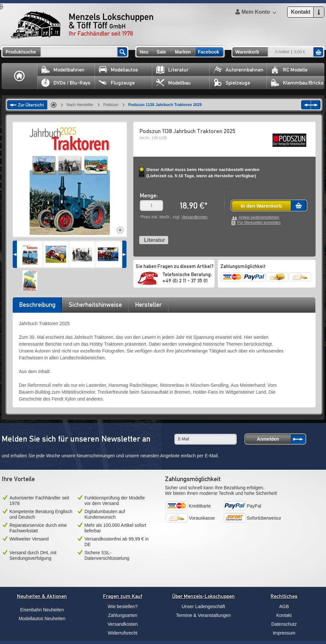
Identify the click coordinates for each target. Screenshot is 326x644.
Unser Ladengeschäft (203, 606)
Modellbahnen (63, 70)
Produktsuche (21, 52)
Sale (162, 52)
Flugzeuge (117, 83)
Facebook (208, 52)
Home (20, 76)
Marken (183, 52)
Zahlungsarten (123, 615)
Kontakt (284, 615)
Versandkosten (194, 217)
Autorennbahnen (238, 70)
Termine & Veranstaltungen (203, 615)
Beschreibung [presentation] (37, 305)
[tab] (37, 307)
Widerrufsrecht (123, 633)
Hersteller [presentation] (148, 305)
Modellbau (173, 83)
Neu (144, 52)
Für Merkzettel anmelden (259, 223)
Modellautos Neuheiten (42, 619)
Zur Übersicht (31, 105)
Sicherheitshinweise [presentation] (95, 305)
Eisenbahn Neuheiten (42, 610)
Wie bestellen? (123, 606)
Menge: (149, 195)
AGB (284, 606)
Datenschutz (284, 624)
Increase (120, 230)
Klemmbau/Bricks (297, 83)
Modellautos (118, 70)
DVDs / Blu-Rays (66, 83)
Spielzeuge (232, 83)
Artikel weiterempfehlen (259, 218)
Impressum (284, 633)
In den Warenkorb (261, 206)
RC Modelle (289, 70)
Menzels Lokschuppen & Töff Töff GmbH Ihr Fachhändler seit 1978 (82, 25)
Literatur (172, 70)
